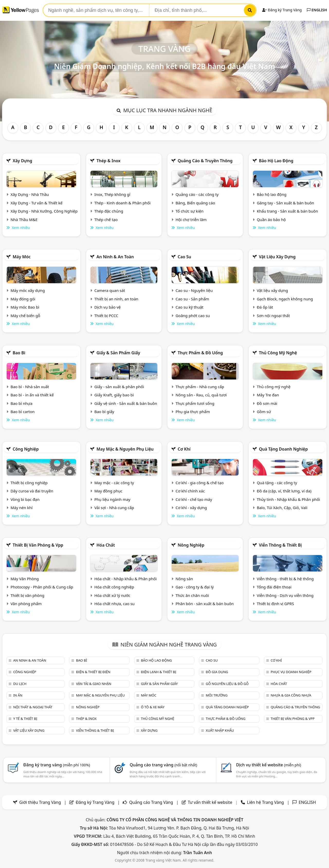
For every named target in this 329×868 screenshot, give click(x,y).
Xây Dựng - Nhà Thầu (30, 194)
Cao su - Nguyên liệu (194, 290)
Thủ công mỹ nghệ (278, 353)
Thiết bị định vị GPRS (275, 604)
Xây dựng (22, 161)
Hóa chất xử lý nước (112, 595)
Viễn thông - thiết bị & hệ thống (285, 579)
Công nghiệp (26, 449)
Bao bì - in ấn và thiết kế (32, 395)
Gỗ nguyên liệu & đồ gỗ (227, 684)
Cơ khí (184, 449)
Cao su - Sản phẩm (192, 299)
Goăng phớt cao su (193, 316)
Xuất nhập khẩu (220, 730)
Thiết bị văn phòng (28, 595)
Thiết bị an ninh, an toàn (116, 299)
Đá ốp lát (265, 307)
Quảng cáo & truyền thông (205, 161)
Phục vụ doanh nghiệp (291, 672)
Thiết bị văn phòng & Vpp (38, 545)
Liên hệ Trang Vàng (266, 802)
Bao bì (19, 353)
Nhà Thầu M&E (24, 220)
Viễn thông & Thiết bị (280, 545)
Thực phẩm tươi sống (195, 403)
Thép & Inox (108, 161)
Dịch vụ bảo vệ (108, 307)
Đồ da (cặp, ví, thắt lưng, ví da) (284, 491)
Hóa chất (106, 545)
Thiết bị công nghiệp (29, 483)
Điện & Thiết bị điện (93, 672)
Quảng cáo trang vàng (163, 765)
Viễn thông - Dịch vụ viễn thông (285, 595)
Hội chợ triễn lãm (191, 220)
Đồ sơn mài (267, 403)
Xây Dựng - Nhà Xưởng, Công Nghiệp (44, 211)
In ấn (18, 695)
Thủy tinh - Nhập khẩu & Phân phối (288, 499)
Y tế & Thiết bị (25, 719)
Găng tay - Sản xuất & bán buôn (285, 203)
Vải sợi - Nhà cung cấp (114, 508)
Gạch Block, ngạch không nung (285, 299)
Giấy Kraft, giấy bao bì (114, 395)
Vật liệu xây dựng (277, 257)
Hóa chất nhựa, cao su (115, 604)
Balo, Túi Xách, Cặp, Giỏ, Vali (282, 508)
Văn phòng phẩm (26, 604)
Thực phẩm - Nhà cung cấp (200, 387)
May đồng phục (108, 491)
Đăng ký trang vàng (57, 765)
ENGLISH (317, 10)
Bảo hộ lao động (276, 161)
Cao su (184, 257)
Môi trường (217, 695)
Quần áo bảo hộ (271, 220)
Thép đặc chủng (109, 211)
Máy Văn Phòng (25, 579)
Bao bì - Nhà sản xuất (30, 387)
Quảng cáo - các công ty (197, 194)
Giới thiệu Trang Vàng (40, 802)
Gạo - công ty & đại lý (195, 587)
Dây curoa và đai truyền (32, 491)
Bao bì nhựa (21, 403)
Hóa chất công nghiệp (114, 587)
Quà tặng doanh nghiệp (283, 449)
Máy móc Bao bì (25, 307)
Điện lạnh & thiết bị (158, 672)
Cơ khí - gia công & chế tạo (200, 483)
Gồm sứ (264, 412)
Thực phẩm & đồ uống (200, 353)
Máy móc (22, 257)
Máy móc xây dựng (28, 290)
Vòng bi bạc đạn (25, 499)
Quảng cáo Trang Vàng (151, 802)
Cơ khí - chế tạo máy (194, 499)
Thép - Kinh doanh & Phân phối (122, 203)
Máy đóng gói (23, 299)
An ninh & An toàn (115, 257)
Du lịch (20, 684)
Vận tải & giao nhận (94, 684)
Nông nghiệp (191, 545)
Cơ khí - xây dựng (191, 508)
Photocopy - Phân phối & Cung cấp (42, 587)
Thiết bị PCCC (106, 316)
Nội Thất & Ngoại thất (33, 707)
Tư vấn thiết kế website (211, 802)
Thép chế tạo (106, 220)
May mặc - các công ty (114, 483)
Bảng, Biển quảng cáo (195, 203)
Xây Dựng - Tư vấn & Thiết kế (36, 203)
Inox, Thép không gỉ (112, 194)
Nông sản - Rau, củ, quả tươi (201, 395)
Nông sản (184, 579)
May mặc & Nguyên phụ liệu (125, 449)
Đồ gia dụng (217, 672)
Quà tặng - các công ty (277, 483)
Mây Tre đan (268, 395)
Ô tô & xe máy (153, 707)
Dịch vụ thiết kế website (268, 765)
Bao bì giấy (104, 412)
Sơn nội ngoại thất (273, 316)
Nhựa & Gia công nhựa (291, 695)
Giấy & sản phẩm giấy (118, 353)
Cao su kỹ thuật (190, 307)
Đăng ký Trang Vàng (282, 10)
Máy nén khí (22, 508)
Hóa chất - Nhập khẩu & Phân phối (126, 579)
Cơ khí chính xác (190, 491)
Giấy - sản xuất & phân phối (119, 387)
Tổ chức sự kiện (190, 211)
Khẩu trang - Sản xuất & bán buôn (287, 211)
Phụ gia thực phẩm (193, 412)
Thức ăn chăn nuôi (192, 595)
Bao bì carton (23, 412)
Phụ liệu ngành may (112, 499)
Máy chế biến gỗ (25, 316)
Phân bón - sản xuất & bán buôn (205, 604)
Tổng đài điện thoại (274, 587)
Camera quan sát (110, 290)
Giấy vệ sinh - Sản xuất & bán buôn (126, 403)
